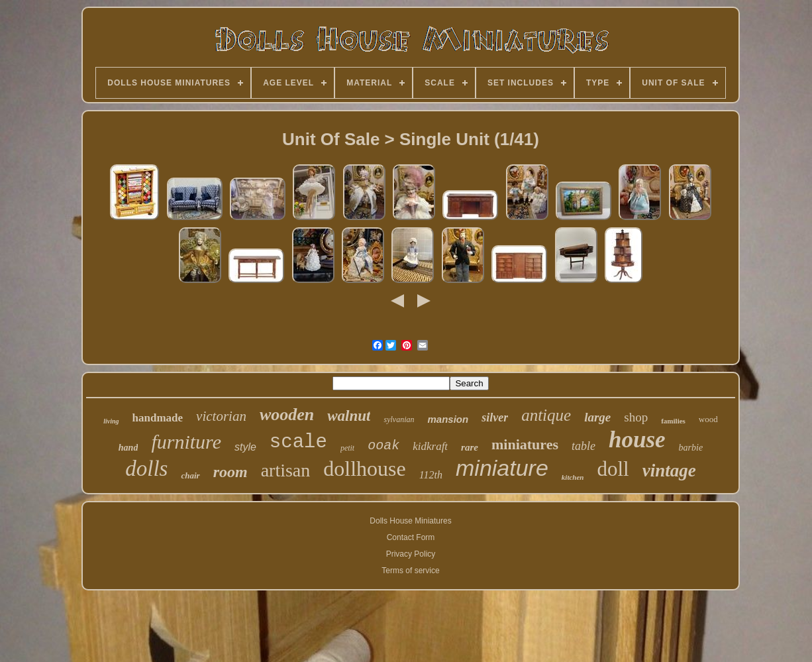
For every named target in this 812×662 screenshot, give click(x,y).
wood (708, 419)
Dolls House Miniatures (410, 521)
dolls (146, 469)
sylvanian (399, 419)
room (230, 472)
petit (347, 448)
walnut (349, 416)
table (584, 446)
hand (128, 448)
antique (546, 415)
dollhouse (364, 469)
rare (470, 447)
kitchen (573, 477)
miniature (502, 468)
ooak (383, 446)
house (637, 440)
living (111, 421)
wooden (287, 414)
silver (495, 417)
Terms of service (410, 571)
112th (431, 475)
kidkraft (430, 446)
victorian (221, 416)
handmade (158, 418)
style (245, 447)
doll (613, 469)
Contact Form (411, 537)
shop (636, 417)
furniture (186, 442)
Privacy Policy (411, 554)
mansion (448, 419)
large (597, 417)
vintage (669, 470)
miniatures (525, 444)
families (673, 421)
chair (190, 475)
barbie (691, 448)
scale (298, 442)
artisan (286, 470)
